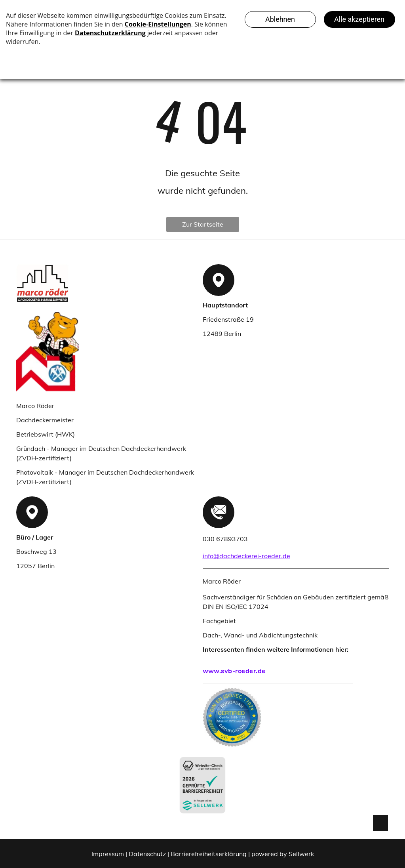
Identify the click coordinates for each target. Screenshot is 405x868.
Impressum (108, 854)
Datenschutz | (149, 854)
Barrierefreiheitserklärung (209, 854)
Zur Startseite (203, 224)
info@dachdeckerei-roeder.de (246, 556)
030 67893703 (225, 539)
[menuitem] (278, 671)
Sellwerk (301, 854)
